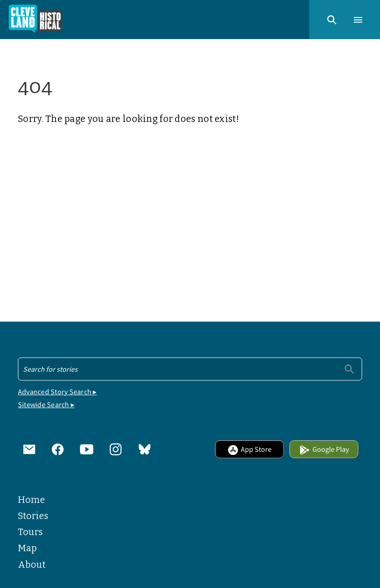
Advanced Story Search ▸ (57, 392)
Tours (30, 532)
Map (27, 548)
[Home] (36, 20)
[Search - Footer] (190, 369)
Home (31, 500)
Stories (33, 516)
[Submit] (349, 369)
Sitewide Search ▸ (46, 404)
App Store (249, 449)
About (32, 565)
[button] (332, 19)
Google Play (324, 449)
